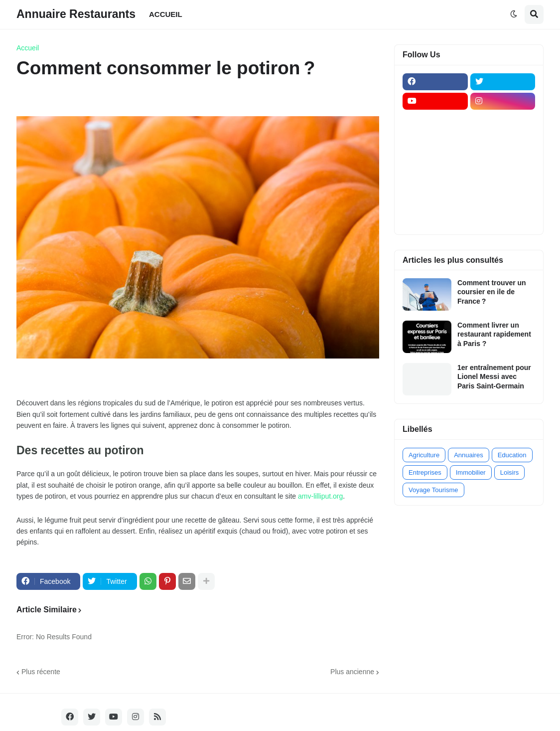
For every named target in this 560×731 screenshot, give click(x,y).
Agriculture (424, 455)
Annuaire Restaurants (76, 14)
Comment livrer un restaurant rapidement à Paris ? (494, 334)
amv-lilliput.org (320, 496)
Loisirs (510, 472)
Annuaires (469, 455)
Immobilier (471, 472)
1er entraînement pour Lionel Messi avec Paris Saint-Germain (494, 376)
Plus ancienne (352, 672)
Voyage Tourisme (433, 490)
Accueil (28, 48)
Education (512, 455)
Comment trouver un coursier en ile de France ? (492, 292)
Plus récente (41, 672)
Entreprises (425, 472)
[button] (514, 14)
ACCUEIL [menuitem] (166, 14)
